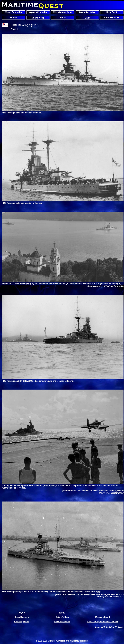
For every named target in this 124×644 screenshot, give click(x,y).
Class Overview (22, 617)
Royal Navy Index (62, 622)
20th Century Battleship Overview (102, 622)
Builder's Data (62, 617)
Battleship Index (22, 622)
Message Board (103, 617)
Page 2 (62, 612)
